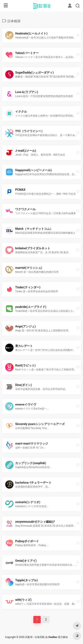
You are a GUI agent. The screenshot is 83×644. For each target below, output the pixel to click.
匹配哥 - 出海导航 (35, 637)
